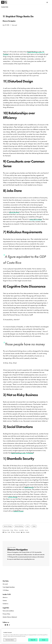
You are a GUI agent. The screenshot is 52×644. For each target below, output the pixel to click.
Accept (44, 640)
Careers (5, 600)
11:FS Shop (6, 590)
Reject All (33, 640)
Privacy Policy (6, 614)
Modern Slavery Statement (10, 617)
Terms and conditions (8, 611)
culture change (13, 497)
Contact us (5, 604)
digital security (29, 487)
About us (5, 597)
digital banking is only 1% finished (22, 453)
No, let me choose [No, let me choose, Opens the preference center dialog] (10, 640)
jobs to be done (14, 212)
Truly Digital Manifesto (9, 587)
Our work (5, 584)
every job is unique (36, 219)
